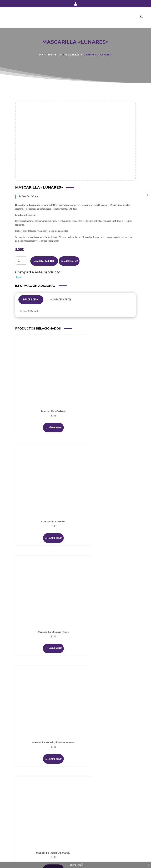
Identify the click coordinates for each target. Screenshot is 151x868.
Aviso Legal (23, 802)
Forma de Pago (25, 839)
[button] (69, 261)
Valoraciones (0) (60, 299)
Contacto (23, 849)
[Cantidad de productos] (21, 260)
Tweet (19, 277)
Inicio (43, 55)
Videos (21, 787)
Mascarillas (55, 55)
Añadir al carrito (44, 261)
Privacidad (23, 808)
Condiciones (24, 818)
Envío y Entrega (25, 844)
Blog (20, 781)
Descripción (31, 299)
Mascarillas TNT (74, 55)
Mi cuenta (75, 5)
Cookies (22, 813)
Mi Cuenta (23, 834)
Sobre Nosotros (26, 776)
